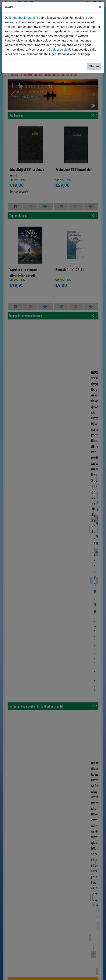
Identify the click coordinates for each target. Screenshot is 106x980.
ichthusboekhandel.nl (24, 18)
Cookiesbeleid (58, 50)
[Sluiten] (100, 7)
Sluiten (94, 66)
